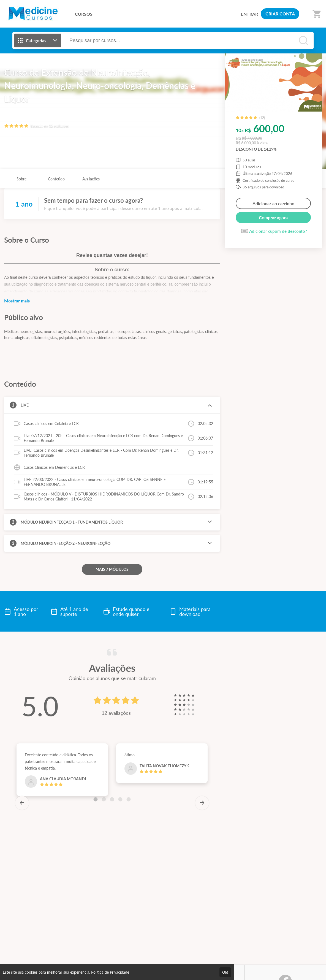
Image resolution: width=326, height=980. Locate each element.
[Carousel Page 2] (104, 799)
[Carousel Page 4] (120, 799)
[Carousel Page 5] (129, 799)
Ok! (225, 972)
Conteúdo (56, 179)
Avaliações (91, 179)
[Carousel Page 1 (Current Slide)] (96, 799)
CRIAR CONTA (280, 14)
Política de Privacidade (110, 972)
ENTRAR (249, 14)
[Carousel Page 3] (112, 799)
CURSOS (84, 14)
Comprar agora (273, 217)
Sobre (21, 179)
